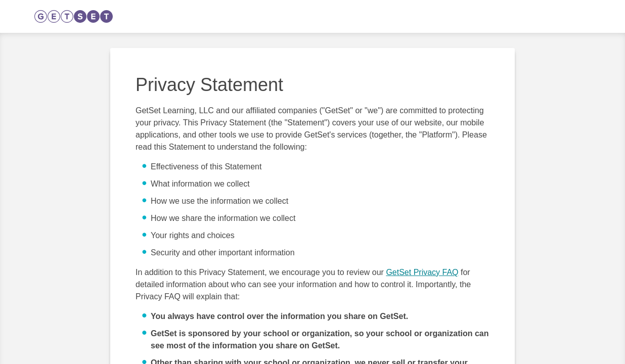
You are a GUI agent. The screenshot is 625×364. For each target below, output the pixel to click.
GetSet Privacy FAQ (422, 272)
